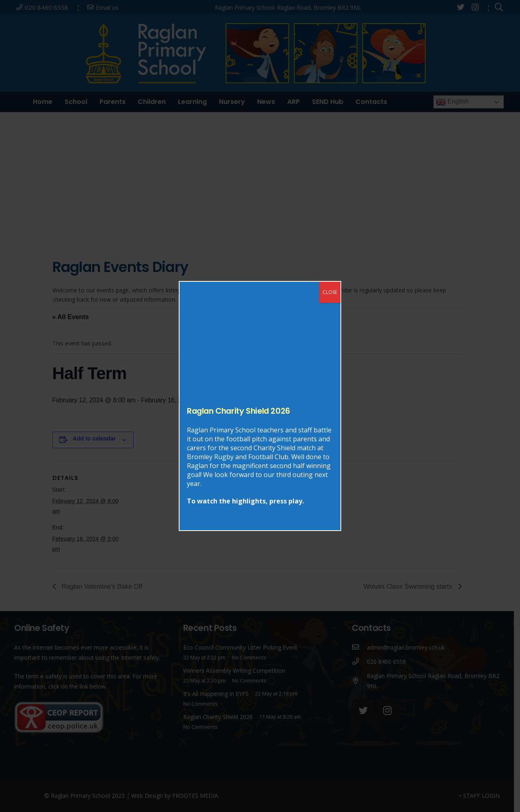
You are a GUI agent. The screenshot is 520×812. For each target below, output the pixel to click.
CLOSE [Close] (330, 292)
